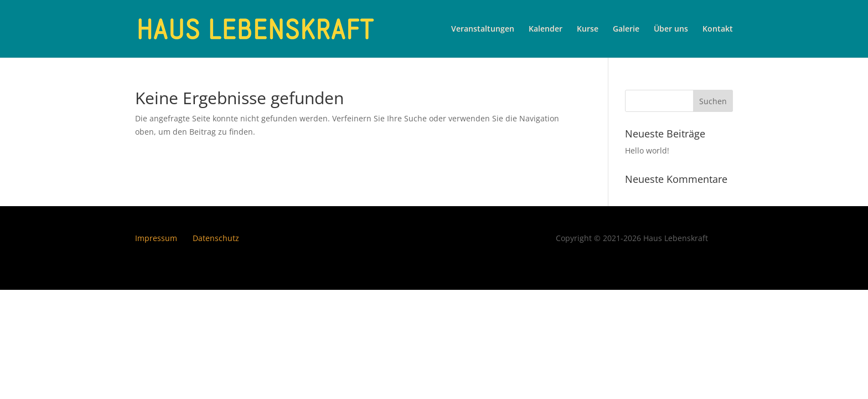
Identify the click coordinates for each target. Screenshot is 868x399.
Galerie (626, 29)
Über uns (671, 29)
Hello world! (647, 150)
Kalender (546, 29)
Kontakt (718, 29)
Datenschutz (216, 238)
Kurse (588, 29)
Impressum (156, 238)
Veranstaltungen (483, 29)
